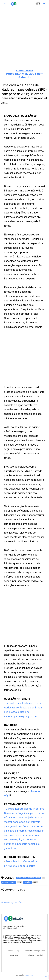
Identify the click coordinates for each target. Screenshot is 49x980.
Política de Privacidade (35, 955)
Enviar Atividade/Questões (35, 951)
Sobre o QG (14, 955)
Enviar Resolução (14, 951)
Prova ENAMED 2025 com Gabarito (25, 76)
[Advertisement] (24, 41)
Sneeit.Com (29, 975)
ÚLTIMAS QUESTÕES (12, 903)
